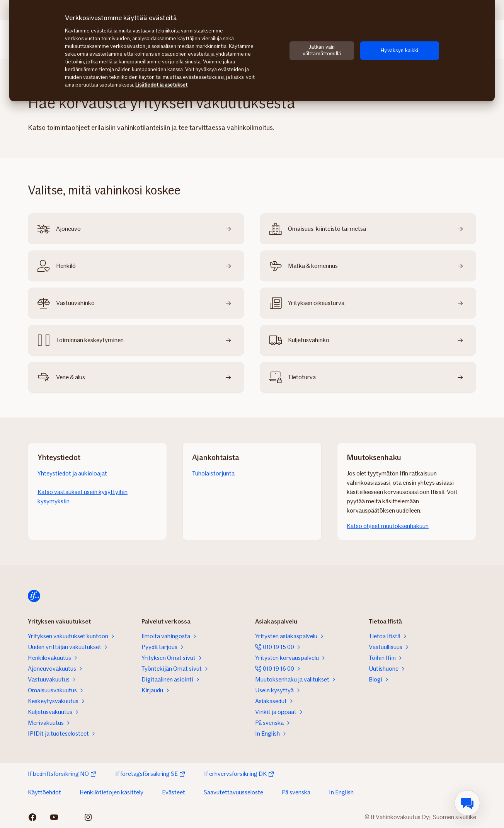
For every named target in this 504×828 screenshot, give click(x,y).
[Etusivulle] (34, 596)
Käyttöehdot (44, 792)
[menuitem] (467, 803)
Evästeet (174, 792)
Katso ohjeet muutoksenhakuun (388, 526)
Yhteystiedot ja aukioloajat (72, 473)
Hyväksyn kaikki (399, 50)
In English (341, 792)
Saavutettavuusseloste (233, 792)
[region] (252, 51)
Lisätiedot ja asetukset (161, 85)
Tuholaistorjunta (213, 473)
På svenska (296, 792)
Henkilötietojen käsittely (112, 792)
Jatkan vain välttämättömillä (322, 50)
